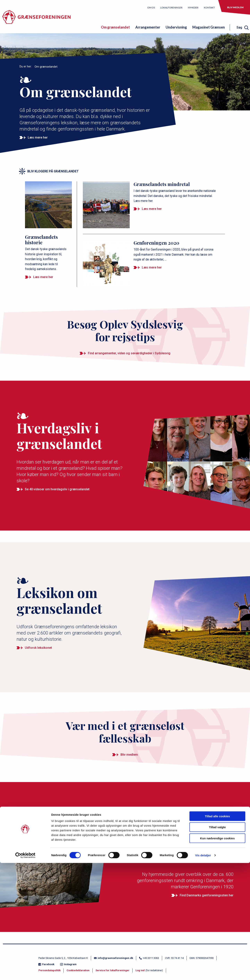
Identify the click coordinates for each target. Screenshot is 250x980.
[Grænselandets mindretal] (152, 192)
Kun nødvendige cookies (217, 955)
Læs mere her (38, 137)
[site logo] (36, 19)
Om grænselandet (115, 27)
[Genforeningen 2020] (152, 251)
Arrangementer (148, 27)
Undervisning (176, 27)
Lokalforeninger (171, 8)
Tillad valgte (217, 944)
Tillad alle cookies (217, 933)
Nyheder (193, 8)
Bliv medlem (235, 7)
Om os (151, 8)
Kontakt (209, 8)
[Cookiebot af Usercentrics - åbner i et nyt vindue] (25, 972)
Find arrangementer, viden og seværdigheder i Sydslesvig (129, 353)
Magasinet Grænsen (209, 27)
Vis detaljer (203, 972)
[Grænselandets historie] (49, 226)
